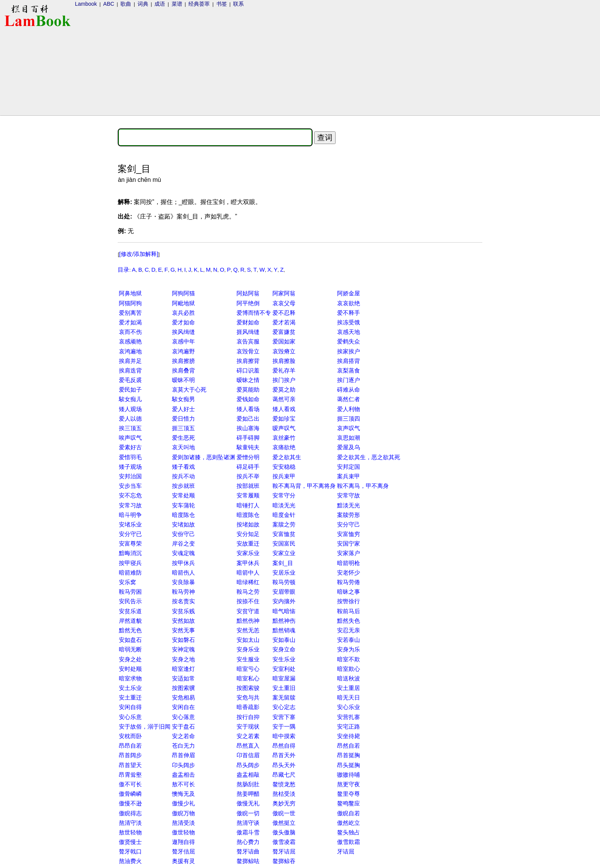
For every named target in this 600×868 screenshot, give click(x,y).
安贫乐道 (130, 611)
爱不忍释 (284, 313)
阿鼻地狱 (130, 293)
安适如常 (183, 678)
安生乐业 (284, 659)
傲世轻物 (183, 832)
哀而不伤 (130, 332)
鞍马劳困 (130, 592)
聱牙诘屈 (284, 851)
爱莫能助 (248, 389)
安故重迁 (248, 543)
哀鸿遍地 (130, 351)
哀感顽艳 (130, 341)
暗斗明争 (130, 515)
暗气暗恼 (284, 611)
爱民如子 (130, 389)
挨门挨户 (284, 380)
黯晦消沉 (130, 553)
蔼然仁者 (349, 399)
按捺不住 (248, 601)
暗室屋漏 (284, 678)
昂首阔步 (130, 755)
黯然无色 (130, 630)
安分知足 (248, 534)
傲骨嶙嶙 (130, 794)
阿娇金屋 (349, 293)
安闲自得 (130, 707)
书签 (222, 4)
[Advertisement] (32, 239)
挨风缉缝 (183, 332)
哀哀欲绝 (349, 303)
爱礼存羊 (284, 370)
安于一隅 (284, 726)
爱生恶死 (183, 438)
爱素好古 (130, 447)
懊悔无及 (183, 794)
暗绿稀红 (248, 582)
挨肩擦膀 (183, 361)
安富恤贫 (284, 534)
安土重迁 (130, 697)
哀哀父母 (284, 303)
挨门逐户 (349, 380)
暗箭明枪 (349, 563)
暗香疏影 (248, 707)
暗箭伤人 (183, 572)
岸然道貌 (130, 621)
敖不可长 (183, 784)
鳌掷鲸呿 (248, 861)
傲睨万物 (183, 813)
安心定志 (284, 707)
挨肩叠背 (183, 370)
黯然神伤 (284, 621)
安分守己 (349, 524)
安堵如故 (183, 524)
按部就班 (248, 486)
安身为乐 (349, 649)
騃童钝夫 (248, 447)
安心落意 (183, 717)
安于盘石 (183, 726)
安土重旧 (284, 688)
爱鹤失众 (349, 341)
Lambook (86, 4)
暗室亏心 (248, 669)
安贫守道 (248, 611)
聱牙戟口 (130, 851)
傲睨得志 (130, 813)
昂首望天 (130, 765)
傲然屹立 (349, 823)
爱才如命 (183, 322)
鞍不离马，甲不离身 (363, 486)
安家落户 (349, 553)
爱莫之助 (284, 389)
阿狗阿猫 (183, 293)
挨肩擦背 (248, 361)
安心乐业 (349, 707)
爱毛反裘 (130, 380)
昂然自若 (349, 746)
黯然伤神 (248, 621)
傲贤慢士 (130, 842)
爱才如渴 (130, 322)
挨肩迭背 (130, 370)
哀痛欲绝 (284, 447)
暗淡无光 (284, 505)
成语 (160, 4)
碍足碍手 (248, 467)
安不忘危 (130, 495)
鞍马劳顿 (284, 582)
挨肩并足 (130, 361)
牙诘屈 (346, 851)
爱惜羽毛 (130, 457)
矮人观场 (130, 409)
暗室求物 (130, 678)
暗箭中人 (248, 572)
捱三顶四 (349, 419)
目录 (123, 270)
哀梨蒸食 (349, 370)
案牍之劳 (284, 524)
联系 (238, 4)
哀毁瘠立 (284, 351)
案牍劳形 (349, 515)
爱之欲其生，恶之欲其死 (369, 457)
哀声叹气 (349, 428)
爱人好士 (183, 409)
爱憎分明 (248, 457)
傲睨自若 (349, 813)
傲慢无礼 (248, 803)
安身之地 (183, 659)
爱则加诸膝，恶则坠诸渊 (204, 457)
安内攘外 (284, 601)
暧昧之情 (248, 380)
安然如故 (183, 621)
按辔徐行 (349, 601)
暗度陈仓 (183, 515)
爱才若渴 (284, 322)
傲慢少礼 (183, 803)
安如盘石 (130, 640)
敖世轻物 (130, 832)
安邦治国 (130, 476)
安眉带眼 (284, 592)
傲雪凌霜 (284, 842)
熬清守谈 (248, 823)
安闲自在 (183, 707)
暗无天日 (349, 697)
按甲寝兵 (130, 563)
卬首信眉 (248, 755)
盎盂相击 (183, 775)
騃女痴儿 (130, 399)
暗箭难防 (130, 572)
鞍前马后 (349, 611)
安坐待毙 (349, 736)
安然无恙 (248, 630)
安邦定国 (349, 467)
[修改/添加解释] (139, 254)
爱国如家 (284, 341)
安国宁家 (349, 543)
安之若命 (183, 736)
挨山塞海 (248, 428)
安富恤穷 (349, 534)
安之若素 (248, 736)
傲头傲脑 (284, 832)
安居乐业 (284, 572)
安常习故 (130, 505)
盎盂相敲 (248, 775)
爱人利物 (349, 409)
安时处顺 (130, 669)
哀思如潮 (349, 438)
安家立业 (284, 553)
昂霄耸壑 (130, 775)
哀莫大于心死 (189, 389)
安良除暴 (183, 582)
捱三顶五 (183, 428)
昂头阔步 (248, 765)
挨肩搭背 (349, 361)
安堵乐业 (130, 524)
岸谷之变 (183, 543)
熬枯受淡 (284, 794)
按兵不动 (183, 476)
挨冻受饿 (349, 322)
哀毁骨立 (248, 351)
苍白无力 (183, 746)
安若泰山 (349, 640)
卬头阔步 (183, 765)
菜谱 (177, 4)
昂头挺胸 (349, 765)
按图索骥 (183, 688)
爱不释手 (349, 313)
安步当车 (130, 486)
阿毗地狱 (183, 303)
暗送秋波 (349, 678)
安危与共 (248, 697)
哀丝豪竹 (284, 438)
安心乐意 (130, 717)
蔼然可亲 (284, 399)
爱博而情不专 (254, 313)
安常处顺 (183, 495)
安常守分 (284, 495)
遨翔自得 (183, 842)
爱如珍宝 (284, 419)
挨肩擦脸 (284, 361)
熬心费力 (248, 842)
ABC (109, 4)
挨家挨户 (349, 351)
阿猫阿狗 (130, 303)
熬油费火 (130, 861)
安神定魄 (183, 649)
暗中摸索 (284, 736)
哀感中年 (183, 341)
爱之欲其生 (287, 457)
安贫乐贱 (183, 611)
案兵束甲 (349, 476)
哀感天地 (349, 332)
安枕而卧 (130, 736)
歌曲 (126, 4)
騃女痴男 (183, 399)
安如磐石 (183, 640)
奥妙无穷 (284, 803)
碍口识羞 (248, 370)
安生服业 (248, 659)
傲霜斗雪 (248, 832)
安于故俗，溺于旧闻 (145, 726)
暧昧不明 (183, 380)
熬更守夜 (349, 784)
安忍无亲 (349, 630)
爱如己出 (248, 419)
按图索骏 (248, 688)
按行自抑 (248, 717)
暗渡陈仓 (248, 515)
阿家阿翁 (284, 293)
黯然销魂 (284, 630)
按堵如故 (248, 524)
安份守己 (183, 534)
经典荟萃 (199, 4)
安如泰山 (284, 640)
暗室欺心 (349, 669)
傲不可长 (130, 784)
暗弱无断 (130, 649)
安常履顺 (248, 495)
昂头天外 (284, 765)
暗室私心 (248, 678)
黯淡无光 (349, 505)
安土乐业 (130, 688)
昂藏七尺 (284, 775)
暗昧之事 (349, 592)
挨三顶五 (130, 428)
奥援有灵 (183, 861)
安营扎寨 (349, 717)
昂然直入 (248, 746)
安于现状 (248, 726)
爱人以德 (130, 419)
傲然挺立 (284, 823)
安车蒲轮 (183, 505)
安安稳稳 (284, 467)
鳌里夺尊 (349, 794)
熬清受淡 (183, 823)
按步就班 (183, 486)
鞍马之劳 (248, 592)
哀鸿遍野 (183, 351)
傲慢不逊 (130, 803)
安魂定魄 (183, 553)
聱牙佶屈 (183, 851)
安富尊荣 (130, 543)
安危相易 (183, 697)
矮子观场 (130, 467)
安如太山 (248, 640)
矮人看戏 (284, 409)
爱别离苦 (130, 313)
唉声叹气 (130, 438)
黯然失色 (349, 621)
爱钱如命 (248, 399)
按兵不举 (248, 476)
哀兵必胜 (183, 313)
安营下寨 (284, 717)
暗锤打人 (248, 505)
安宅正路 (349, 726)
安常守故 (349, 495)
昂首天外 (284, 755)
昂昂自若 (130, 746)
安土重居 (349, 688)
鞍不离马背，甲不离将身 (304, 486)
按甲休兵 (183, 563)
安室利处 (284, 669)
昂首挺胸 (349, 755)
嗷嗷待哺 (349, 775)
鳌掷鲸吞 (284, 861)
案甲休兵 (248, 563)
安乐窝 (127, 582)
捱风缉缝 (248, 332)
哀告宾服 (248, 341)
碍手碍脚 (248, 438)
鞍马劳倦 (349, 582)
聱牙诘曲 (248, 851)
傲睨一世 (284, 813)
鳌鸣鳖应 (349, 803)
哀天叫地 (183, 447)
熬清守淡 (130, 823)
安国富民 (284, 543)
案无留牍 (284, 697)
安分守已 (130, 534)
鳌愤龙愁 (284, 784)
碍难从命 (349, 389)
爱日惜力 (183, 419)
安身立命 (284, 649)
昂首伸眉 (183, 755)
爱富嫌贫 (284, 332)
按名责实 (183, 601)
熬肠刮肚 (248, 784)
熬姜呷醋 (248, 794)
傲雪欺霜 (349, 842)
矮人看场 (248, 409)
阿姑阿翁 (248, 293)
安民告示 (130, 601)
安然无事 (183, 630)
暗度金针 (284, 515)
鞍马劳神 (183, 592)
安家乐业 (248, 553)
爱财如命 (248, 322)
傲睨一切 (248, 813)
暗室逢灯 (183, 669)
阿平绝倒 (248, 303)
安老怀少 (349, 572)
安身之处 (130, 659)
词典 (143, 4)
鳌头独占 (349, 832)
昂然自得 (284, 746)
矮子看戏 (183, 467)
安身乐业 (248, 649)
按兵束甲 (284, 476)
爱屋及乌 (349, 447)
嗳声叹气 (284, 428)
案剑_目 (283, 563)
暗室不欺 (349, 659)
